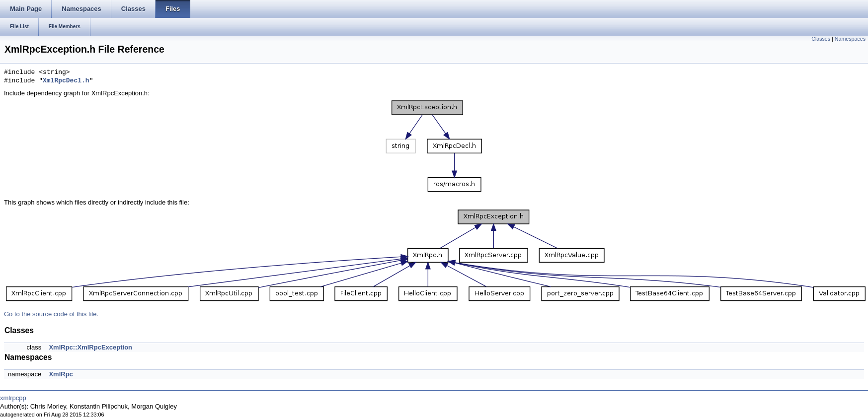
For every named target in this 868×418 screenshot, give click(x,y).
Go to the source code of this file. (51, 314)
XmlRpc (61, 374)
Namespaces (850, 39)
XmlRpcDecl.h (66, 81)
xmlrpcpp (13, 398)
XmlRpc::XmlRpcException (90, 347)
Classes (821, 39)
